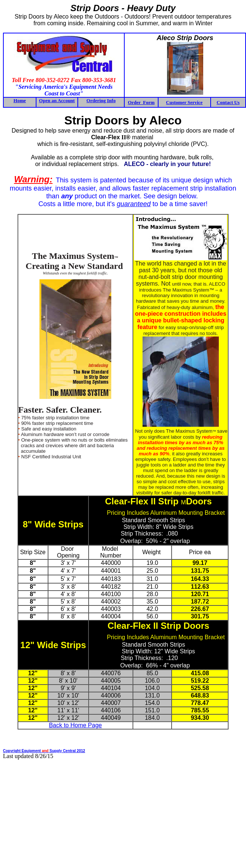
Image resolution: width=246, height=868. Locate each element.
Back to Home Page (75, 725)
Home (20, 100)
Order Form (141, 102)
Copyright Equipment (22, 751)
